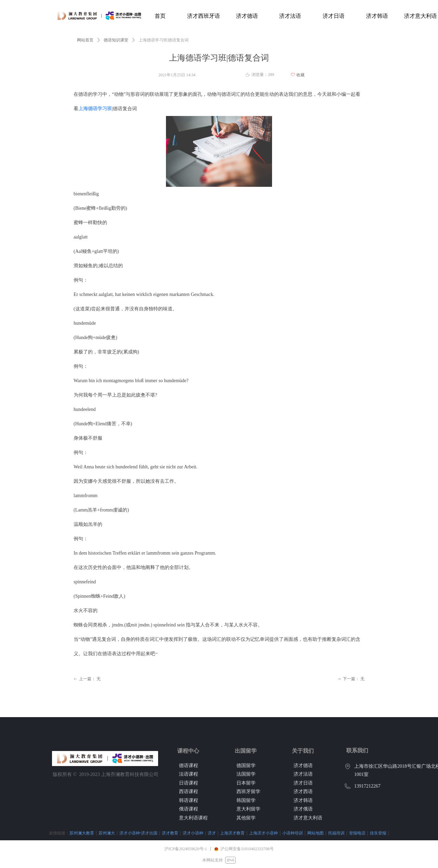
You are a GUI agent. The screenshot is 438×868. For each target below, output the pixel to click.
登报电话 (323, 833)
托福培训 (302, 833)
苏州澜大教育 (48, 833)
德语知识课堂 (116, 40)
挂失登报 (344, 833)
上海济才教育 (198, 833)
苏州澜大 (73, 833)
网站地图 (281, 833)
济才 (178, 833)
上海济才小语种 (229, 833)
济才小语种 (159, 833)
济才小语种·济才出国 (104, 833)
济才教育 (136, 833)
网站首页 (85, 40)
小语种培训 (258, 833)
